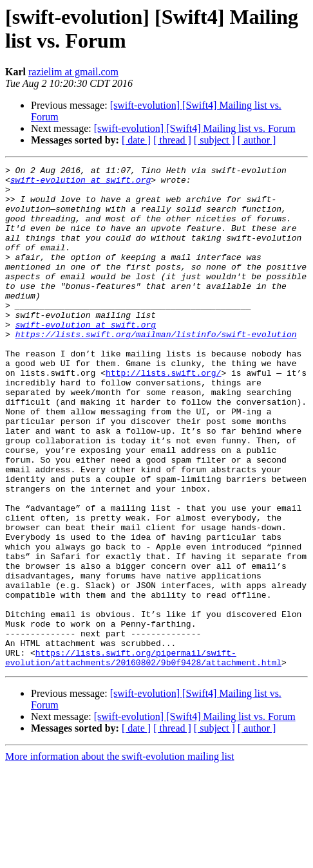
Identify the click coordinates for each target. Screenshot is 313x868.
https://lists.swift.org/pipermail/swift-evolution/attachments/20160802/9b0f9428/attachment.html (143, 757)
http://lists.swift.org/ (163, 415)
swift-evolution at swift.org (81, 183)
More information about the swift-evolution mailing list (120, 857)
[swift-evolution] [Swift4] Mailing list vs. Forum (195, 128)
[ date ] (136, 140)
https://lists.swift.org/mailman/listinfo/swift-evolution (156, 369)
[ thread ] (172, 140)
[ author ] (257, 140)
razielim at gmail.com (73, 72)
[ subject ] (214, 140)
